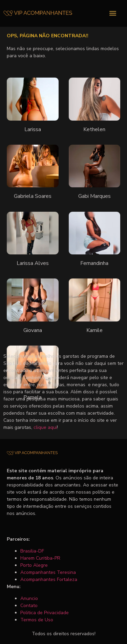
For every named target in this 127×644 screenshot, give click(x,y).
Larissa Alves (33, 263)
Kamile (94, 330)
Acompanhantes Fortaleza (49, 579)
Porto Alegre (34, 565)
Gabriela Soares (33, 196)
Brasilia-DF (32, 551)
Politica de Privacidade (45, 613)
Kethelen (94, 129)
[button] (113, 13)
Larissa (33, 129)
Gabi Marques (94, 196)
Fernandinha (94, 263)
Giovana (33, 330)
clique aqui (45, 427)
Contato (29, 606)
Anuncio (29, 598)
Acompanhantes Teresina (48, 572)
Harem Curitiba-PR (40, 558)
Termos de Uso (37, 620)
